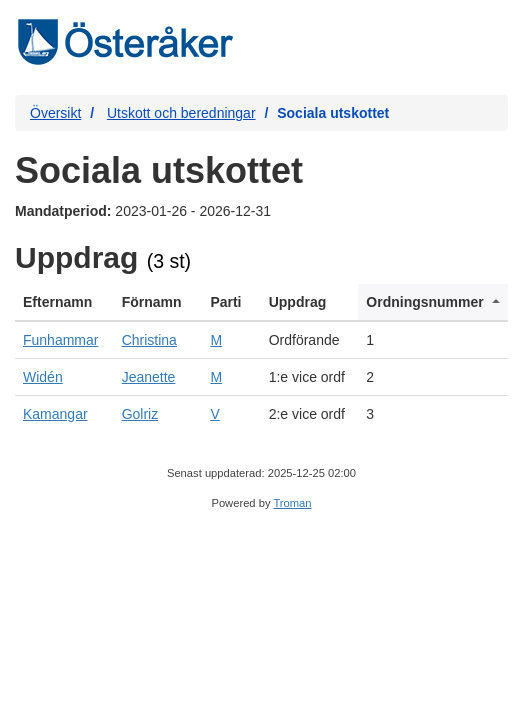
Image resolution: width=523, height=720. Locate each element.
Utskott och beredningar (181, 113)
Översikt (55, 113)
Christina (149, 340)
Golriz (140, 414)
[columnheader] (64, 302)
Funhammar (60, 340)
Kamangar (55, 414)
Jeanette (149, 377)
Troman (292, 503)
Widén (43, 377)
